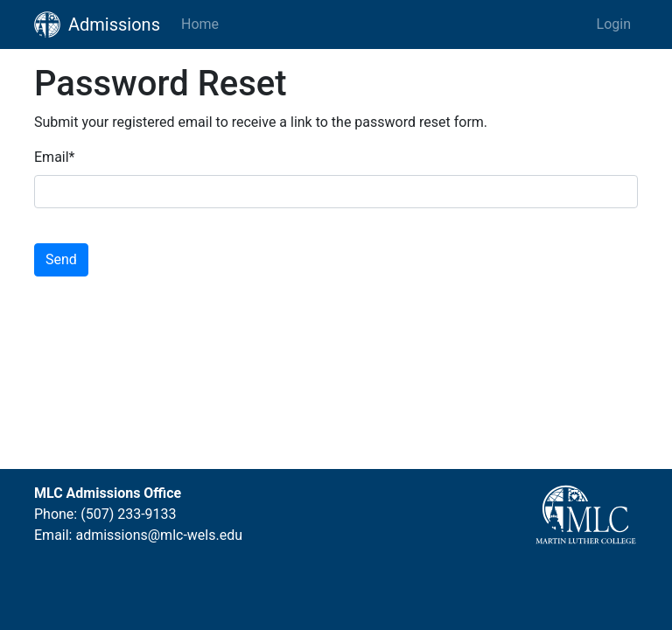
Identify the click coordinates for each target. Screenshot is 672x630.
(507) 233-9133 (128, 514)
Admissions (97, 24)
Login (614, 24)
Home (200, 24)
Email (55, 157)
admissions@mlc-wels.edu (159, 535)
